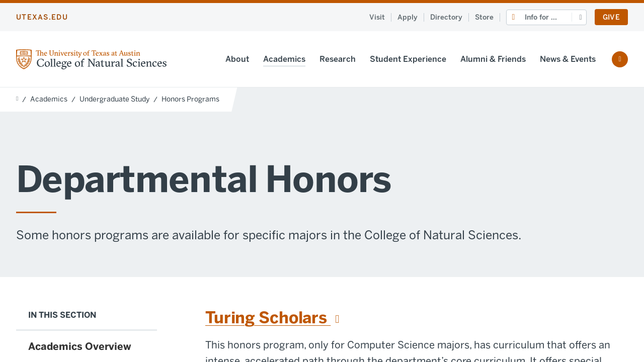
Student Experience (408, 59)
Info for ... (541, 17)
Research (338, 59)
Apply (408, 17)
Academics (284, 59)
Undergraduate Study (114, 99)
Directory (446, 17)
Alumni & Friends (493, 59)
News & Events (568, 59)
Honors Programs (190, 99)
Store (484, 17)
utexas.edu (42, 17)
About (237, 59)
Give (611, 17)
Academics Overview (80, 346)
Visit (377, 17)
